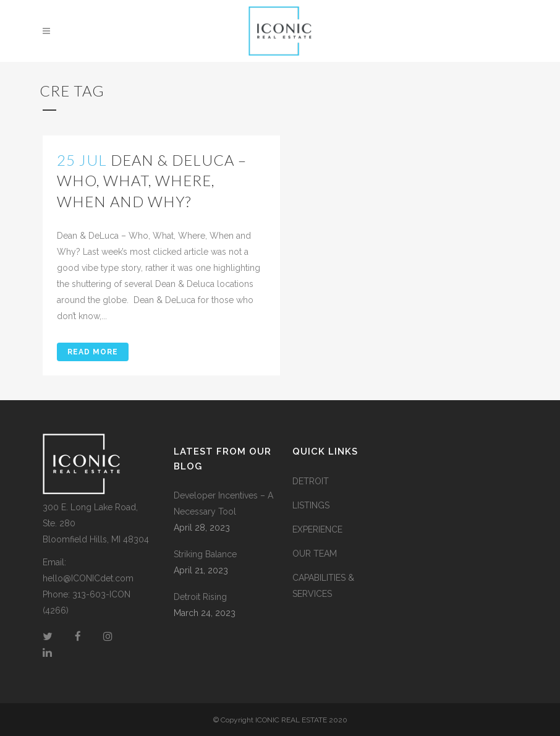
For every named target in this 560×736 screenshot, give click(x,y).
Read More (93, 352)
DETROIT (311, 481)
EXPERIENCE (317, 529)
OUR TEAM (315, 554)
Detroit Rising (200, 597)
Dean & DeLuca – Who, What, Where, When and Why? (152, 180)
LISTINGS (311, 505)
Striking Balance (205, 554)
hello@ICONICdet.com (88, 578)
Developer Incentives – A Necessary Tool (223, 503)
